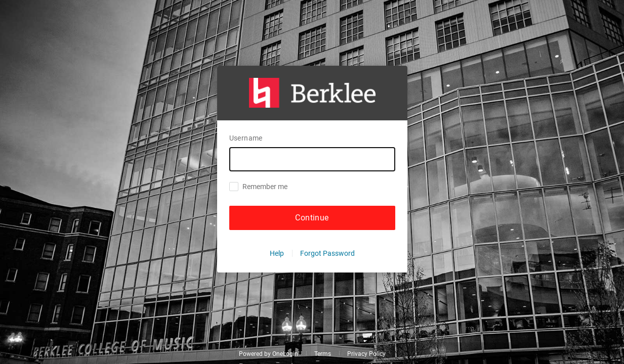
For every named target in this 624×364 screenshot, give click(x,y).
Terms (323, 354)
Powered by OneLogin (268, 354)
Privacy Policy (366, 354)
